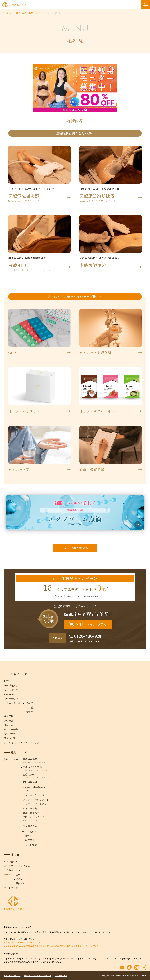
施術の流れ (10, 694)
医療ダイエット (24, 883)
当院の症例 (10, 734)
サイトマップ (11, 888)
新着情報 (8, 716)
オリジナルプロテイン (35, 804)
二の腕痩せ (31, 831)
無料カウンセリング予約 (87, 624)
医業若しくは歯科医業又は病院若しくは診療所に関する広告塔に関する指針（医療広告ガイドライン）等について (53, 946)
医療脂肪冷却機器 (38, 768)
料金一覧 (8, 725)
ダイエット (22, 879)
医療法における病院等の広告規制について (22, 942)
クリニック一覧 (12, 703)
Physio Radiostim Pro (35, 787)
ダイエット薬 (30, 808)
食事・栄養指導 (31, 813)
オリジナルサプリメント (36, 800)
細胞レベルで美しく (38, 818)
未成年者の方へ (12, 699)
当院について (11, 690)
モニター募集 (11, 729)
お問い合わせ (11, 861)
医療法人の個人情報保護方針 (37, 975)
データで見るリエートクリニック (22, 742)
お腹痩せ (30, 840)
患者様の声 (10, 738)
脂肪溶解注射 (30, 782)
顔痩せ (28, 836)
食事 (18, 875)
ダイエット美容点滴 (33, 795)
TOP (6, 681)
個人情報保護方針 (12, 975)
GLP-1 (27, 791)
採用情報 (8, 721)
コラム (7, 875)
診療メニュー (11, 759)
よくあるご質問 (12, 870)
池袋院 (29, 712)
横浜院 (29, 703)
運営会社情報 (61, 975)
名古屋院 (31, 707)
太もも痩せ (31, 845)
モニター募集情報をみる (75, 548)
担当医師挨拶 (11, 685)
